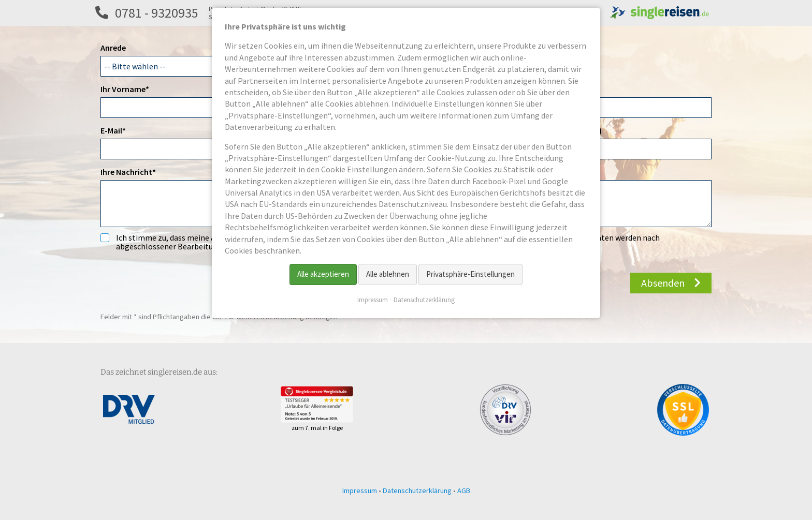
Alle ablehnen (388, 274)
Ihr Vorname (125, 88)
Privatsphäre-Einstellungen (470, 274)
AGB (464, 491)
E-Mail (119, 130)
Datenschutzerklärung (417, 491)
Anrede (113, 48)
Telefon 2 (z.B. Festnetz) (558, 130)
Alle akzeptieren (323, 274)
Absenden (663, 283)
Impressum (360, 491)
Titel (523, 89)
